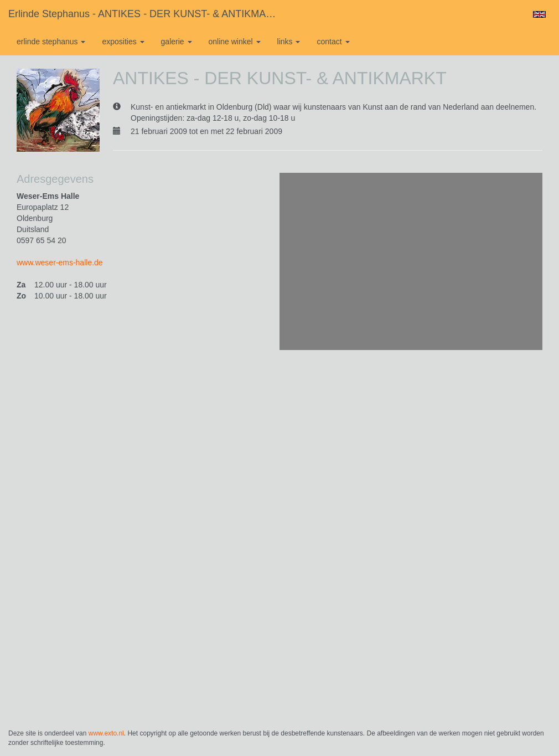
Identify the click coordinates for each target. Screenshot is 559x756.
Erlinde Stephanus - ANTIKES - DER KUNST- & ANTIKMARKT (147, 14)
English (539, 14)
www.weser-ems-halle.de (60, 263)
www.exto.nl (106, 733)
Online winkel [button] (235, 42)
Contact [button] (333, 42)
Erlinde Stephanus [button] (51, 42)
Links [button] (289, 42)
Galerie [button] (177, 42)
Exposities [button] (123, 42)
